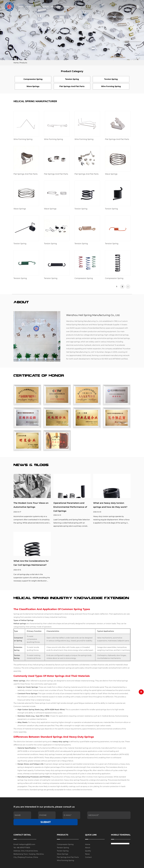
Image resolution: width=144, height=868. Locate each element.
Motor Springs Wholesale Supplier (106, 325)
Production (56, 7)
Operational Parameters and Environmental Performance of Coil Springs (71, 507)
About (38, 7)
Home (21, 7)
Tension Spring (81, 244)
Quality (46, 7)
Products (29, 7)
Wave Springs (111, 174)
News (73, 7)
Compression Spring (84, 278)
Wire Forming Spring (23, 139)
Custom (66, 7)
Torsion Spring (81, 209)
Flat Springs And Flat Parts (117, 139)
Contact (81, 7)
